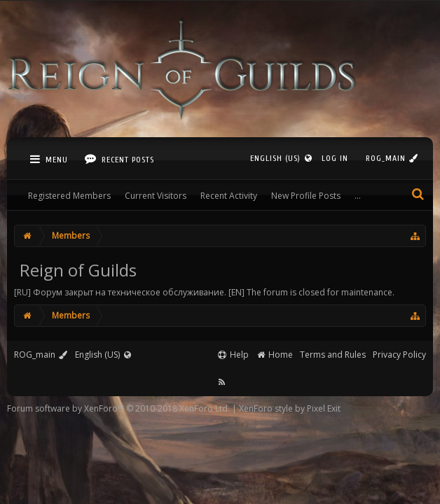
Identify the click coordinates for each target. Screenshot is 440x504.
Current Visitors (156, 196)
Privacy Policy (399, 355)
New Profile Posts (306, 196)
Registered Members (69, 196)
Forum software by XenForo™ (118, 408)
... (358, 196)
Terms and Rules (333, 355)
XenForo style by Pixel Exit (290, 408)
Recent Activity (229, 196)
